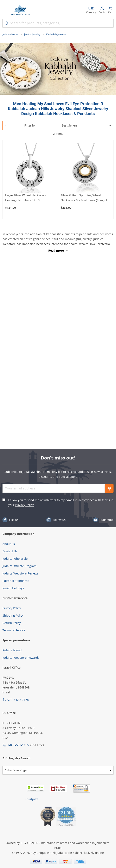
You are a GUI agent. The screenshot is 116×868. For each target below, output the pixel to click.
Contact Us (10, 551)
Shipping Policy (13, 615)
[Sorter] (86, 125)
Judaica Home (10, 34)
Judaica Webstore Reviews (21, 573)
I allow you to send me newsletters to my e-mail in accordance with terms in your (61, 502)
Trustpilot (32, 799)
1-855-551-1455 (18, 745)
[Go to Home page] (20, 10)
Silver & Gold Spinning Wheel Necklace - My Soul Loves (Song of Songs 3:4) (84, 198)
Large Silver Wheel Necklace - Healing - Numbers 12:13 (25, 198)
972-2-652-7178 (18, 700)
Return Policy (12, 623)
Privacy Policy (24, 505)
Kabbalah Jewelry (56, 34)
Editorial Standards (16, 581)
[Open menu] (5, 10)
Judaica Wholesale (15, 559)
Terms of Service (14, 630)
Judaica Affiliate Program (20, 566)
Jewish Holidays (13, 588)
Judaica (62, 853)
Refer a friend (12, 650)
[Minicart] (110, 10)
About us (9, 544)
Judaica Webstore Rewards (21, 658)
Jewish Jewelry (32, 34)
